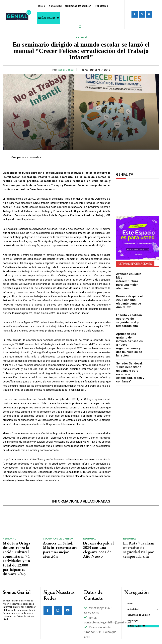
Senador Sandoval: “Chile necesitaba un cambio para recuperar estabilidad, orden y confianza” (130, 352)
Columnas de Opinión (57, 538)
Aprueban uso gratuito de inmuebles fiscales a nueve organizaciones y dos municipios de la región (130, 332)
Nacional (81, 37)
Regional (8, 538)
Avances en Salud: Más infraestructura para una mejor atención (130, 278)
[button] (80, 26)
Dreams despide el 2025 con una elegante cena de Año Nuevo (129, 295)
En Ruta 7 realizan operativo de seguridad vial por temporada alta (130, 313)
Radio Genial (65, 70)
